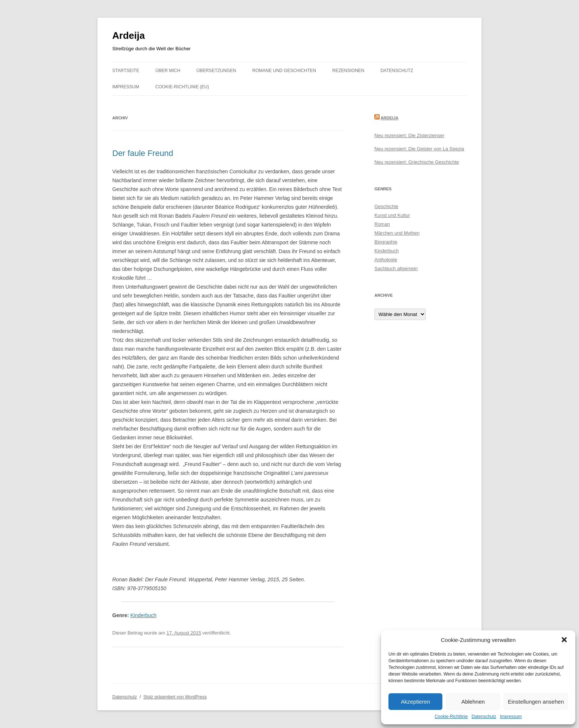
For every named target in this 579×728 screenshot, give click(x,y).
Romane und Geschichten (284, 71)
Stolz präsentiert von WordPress (175, 697)
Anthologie (386, 260)
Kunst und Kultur (392, 215)
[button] (564, 640)
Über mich (168, 71)
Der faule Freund (143, 153)
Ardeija (129, 35)
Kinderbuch (143, 615)
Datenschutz (484, 717)
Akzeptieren (415, 702)
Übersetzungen (216, 71)
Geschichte (386, 206)
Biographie (386, 242)
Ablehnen (473, 702)
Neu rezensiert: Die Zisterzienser (409, 135)
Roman (382, 224)
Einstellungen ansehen (536, 702)
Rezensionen (348, 71)
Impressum (511, 717)
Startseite (126, 71)
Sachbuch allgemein (396, 268)
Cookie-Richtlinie (451, 717)
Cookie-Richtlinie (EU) (182, 87)
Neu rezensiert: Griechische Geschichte (417, 162)
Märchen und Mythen (397, 233)
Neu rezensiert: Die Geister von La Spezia (419, 149)
